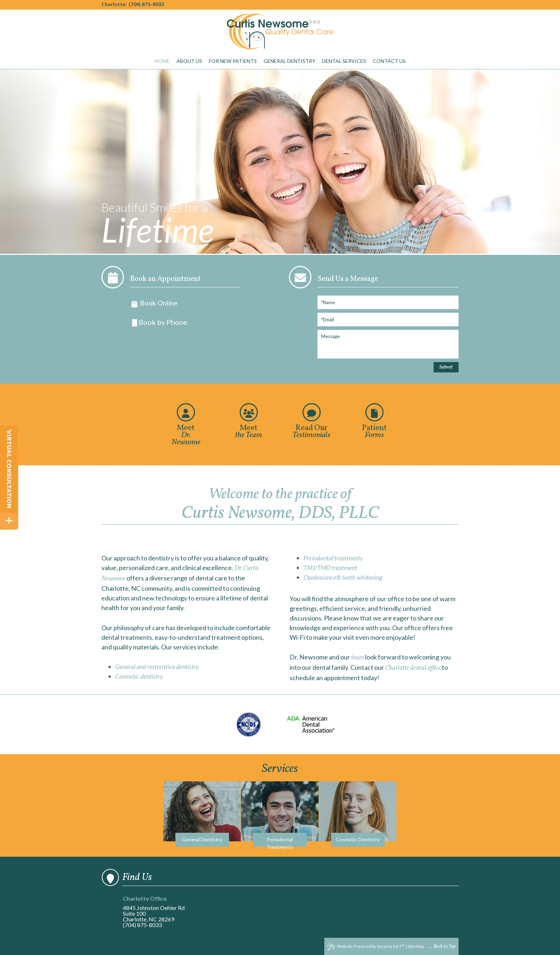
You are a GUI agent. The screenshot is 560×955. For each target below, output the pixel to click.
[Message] (388, 344)
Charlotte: (114, 4)
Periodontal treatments (333, 558)
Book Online (154, 303)
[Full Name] (388, 302)
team (357, 658)
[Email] (388, 320)
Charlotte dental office (413, 668)
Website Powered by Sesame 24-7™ (366, 947)
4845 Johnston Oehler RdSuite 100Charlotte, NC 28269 (156, 909)
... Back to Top (442, 947)
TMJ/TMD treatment (330, 568)
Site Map (416, 946)
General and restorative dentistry (157, 667)
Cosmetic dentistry (139, 676)
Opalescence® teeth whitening (343, 577)
